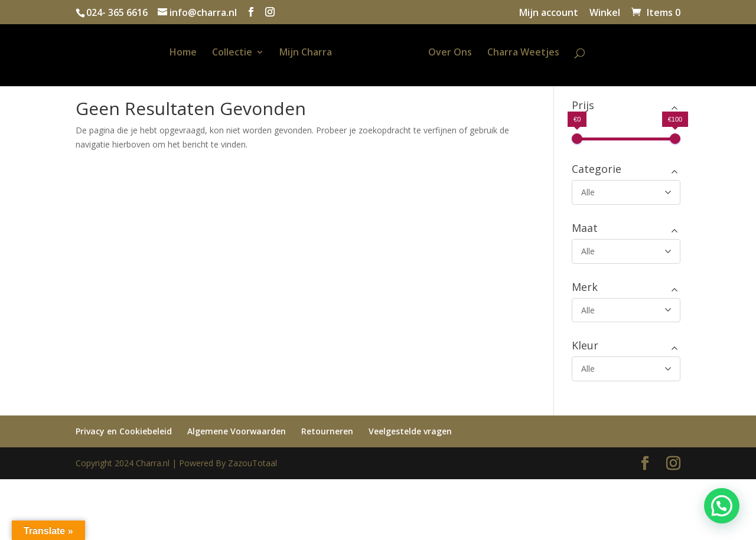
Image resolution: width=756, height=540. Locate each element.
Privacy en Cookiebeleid (124, 431)
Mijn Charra (291, 53)
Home (169, 53)
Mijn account (549, 13)
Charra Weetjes (537, 53)
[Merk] (626, 310)
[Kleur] (626, 369)
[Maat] (626, 251)
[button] (722, 506)
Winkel (605, 13)
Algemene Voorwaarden (237, 431)
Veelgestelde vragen (410, 431)
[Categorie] (626, 192)
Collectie (218, 53)
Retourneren (327, 431)
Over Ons (464, 53)
